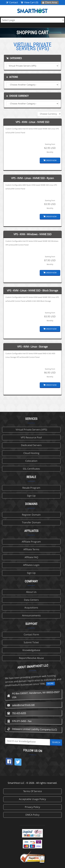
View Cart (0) (31, 2)
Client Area (51, 2)
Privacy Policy (32, 807)
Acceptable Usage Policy (32, 799)
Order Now (50, 160)
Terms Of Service (32, 791)
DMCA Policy (32, 815)
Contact (14, 2)
